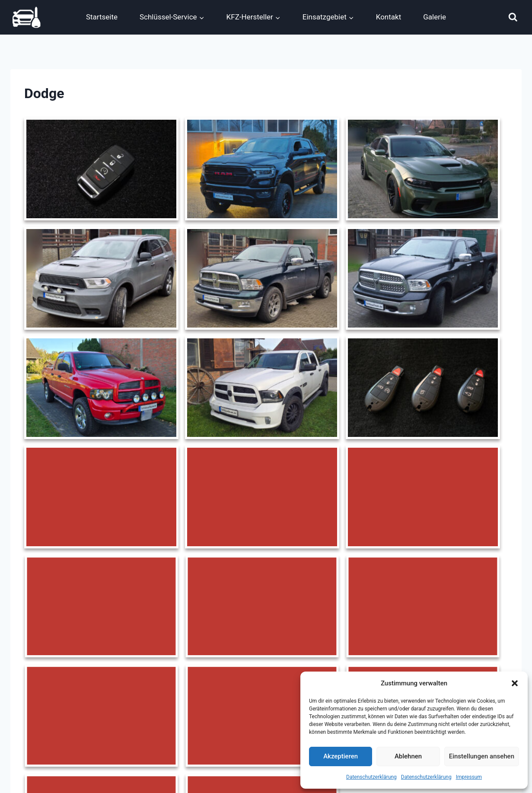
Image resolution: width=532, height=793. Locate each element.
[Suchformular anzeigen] (513, 17)
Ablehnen (408, 756)
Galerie (435, 17)
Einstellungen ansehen (482, 756)
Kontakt (389, 17)
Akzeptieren (341, 756)
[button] (515, 683)
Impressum (469, 777)
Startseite (102, 17)
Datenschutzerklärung (371, 777)
